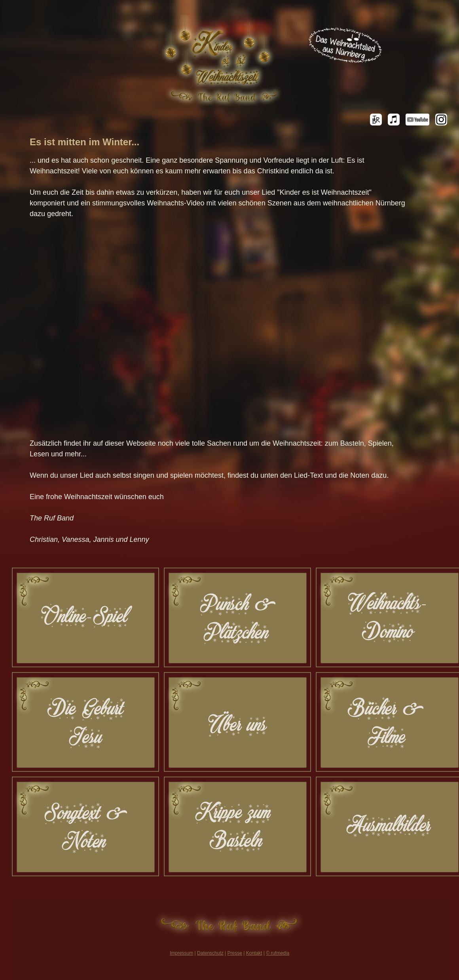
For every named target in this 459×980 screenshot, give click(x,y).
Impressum (181, 953)
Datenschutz (210, 953)
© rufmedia (278, 953)
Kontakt (254, 953)
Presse (235, 953)
